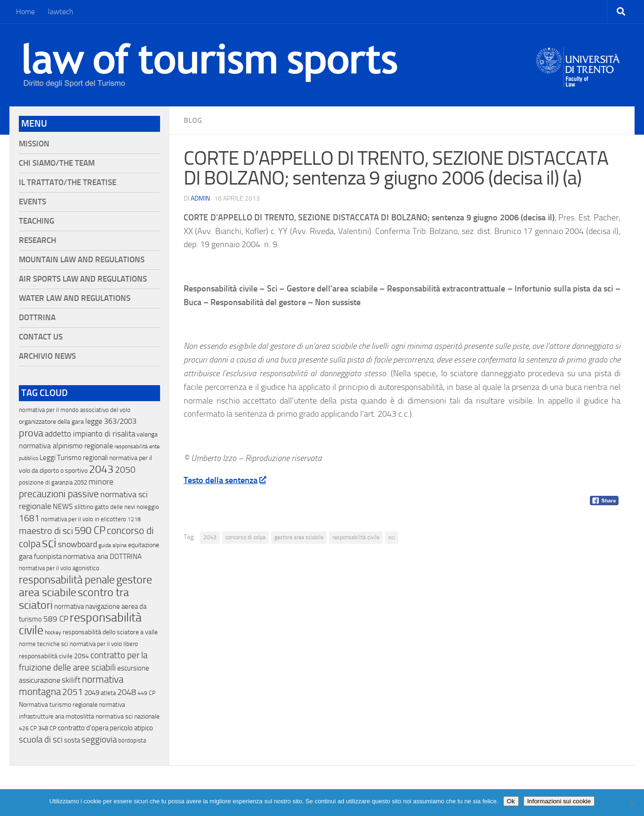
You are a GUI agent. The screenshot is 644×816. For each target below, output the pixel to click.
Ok (511, 801)
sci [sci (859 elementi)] (49, 543)
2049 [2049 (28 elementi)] (92, 693)
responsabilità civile (356, 537)
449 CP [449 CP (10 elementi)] (146, 693)
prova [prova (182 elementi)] (31, 433)
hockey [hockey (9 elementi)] (53, 632)
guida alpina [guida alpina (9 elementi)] (113, 545)
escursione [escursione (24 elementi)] (133, 668)
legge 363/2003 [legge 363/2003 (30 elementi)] (111, 421)
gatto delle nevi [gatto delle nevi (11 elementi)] (115, 507)
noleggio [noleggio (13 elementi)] (148, 507)
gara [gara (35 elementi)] (26, 556)
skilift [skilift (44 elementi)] (71, 680)
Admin (200, 198)
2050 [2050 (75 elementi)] (125, 470)
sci (392, 537)
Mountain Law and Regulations (82, 260)
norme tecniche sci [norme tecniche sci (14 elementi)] (44, 644)
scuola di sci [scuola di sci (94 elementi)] (41, 739)
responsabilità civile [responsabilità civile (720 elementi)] (80, 624)
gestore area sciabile (299, 537)
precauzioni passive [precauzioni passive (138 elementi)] (59, 494)
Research (37, 240)
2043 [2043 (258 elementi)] (101, 469)
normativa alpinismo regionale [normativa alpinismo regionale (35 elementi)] (66, 446)
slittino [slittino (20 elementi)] (84, 507)
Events (32, 202)
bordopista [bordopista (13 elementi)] (132, 740)
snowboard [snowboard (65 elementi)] (77, 544)
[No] (632, 803)
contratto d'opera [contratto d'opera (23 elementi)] (83, 728)
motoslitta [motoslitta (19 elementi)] (80, 716)
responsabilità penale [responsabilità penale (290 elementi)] (67, 580)
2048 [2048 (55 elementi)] (127, 692)
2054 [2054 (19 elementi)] (81, 656)
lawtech (61, 12)
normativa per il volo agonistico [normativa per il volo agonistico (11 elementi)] (59, 568)
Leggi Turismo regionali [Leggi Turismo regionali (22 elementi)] (74, 458)
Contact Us (41, 337)
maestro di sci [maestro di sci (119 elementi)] (46, 531)
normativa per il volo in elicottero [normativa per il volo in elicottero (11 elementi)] (84, 519)
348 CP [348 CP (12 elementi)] (47, 728)
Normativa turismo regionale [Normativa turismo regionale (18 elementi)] (58, 705)
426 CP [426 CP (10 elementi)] (28, 728)
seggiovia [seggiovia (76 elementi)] (99, 740)
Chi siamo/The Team (57, 163)
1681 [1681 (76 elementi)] (29, 518)
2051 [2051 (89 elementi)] (72, 692)
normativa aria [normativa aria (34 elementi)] (86, 556)
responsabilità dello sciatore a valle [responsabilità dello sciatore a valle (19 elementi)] (110, 632)
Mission (34, 144)
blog (193, 120)
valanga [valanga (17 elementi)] (147, 434)
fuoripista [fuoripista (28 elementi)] (48, 557)
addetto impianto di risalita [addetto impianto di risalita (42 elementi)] (90, 434)
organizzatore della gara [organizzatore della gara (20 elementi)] (51, 422)
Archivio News (47, 356)
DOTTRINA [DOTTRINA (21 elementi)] (126, 557)
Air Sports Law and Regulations (83, 279)
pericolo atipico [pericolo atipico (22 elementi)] (131, 728)
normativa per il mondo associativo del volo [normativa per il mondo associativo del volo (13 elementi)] (75, 410)
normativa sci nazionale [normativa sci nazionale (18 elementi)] (128, 716)
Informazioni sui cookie (559, 801)
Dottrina (37, 318)
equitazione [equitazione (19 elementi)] (144, 545)
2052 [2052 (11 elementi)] (80, 482)
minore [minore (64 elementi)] (101, 482)
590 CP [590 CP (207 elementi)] (90, 531)
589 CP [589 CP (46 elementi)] (56, 619)
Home (25, 12)
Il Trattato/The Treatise (68, 182)
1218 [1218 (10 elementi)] (134, 519)
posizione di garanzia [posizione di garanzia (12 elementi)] (46, 482)
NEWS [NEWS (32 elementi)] (63, 506)
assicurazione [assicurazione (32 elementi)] (40, 680)
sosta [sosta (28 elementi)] (72, 740)
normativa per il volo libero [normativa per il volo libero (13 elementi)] (104, 644)
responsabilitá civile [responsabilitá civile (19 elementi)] (46, 656)
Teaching (36, 221)
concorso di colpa (246, 537)
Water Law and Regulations (75, 298)
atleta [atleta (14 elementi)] (108, 693)
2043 (210, 537)
